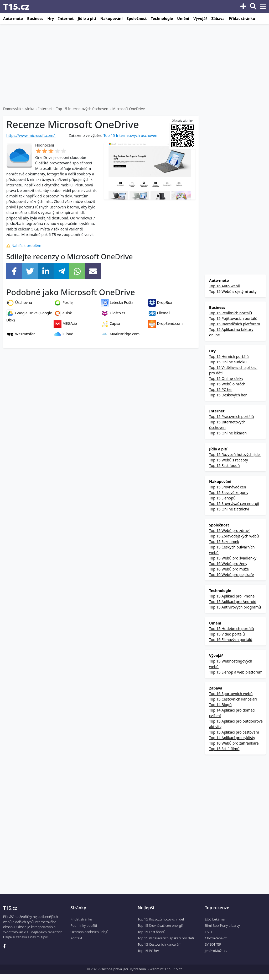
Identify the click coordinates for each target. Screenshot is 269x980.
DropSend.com (165, 323)
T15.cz (16, 6)
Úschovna (19, 302)
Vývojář (200, 18)
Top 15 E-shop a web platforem (236, 672)
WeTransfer (21, 334)
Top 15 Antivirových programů (235, 607)
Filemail (159, 313)
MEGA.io (65, 323)
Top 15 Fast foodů (224, 465)
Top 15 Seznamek (224, 542)
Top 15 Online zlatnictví (229, 509)
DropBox (160, 302)
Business (35, 18)
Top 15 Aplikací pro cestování (234, 732)
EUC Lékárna (215, 919)
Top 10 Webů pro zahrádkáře (234, 743)
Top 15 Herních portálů (229, 356)
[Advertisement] (134, 65)
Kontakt (76, 938)
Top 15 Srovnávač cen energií (234, 504)
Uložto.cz (113, 313)
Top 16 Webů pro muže (229, 569)
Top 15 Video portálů (227, 634)
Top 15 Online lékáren (228, 433)
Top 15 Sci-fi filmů (224, 749)
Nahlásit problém (24, 246)
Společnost (137, 18)
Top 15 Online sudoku (228, 362)
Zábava (218, 18)
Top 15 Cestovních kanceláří (233, 699)
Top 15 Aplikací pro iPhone (232, 596)
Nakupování (112, 18)
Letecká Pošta (117, 302)
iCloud (63, 334)
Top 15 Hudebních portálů (232, 629)
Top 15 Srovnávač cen (228, 487)
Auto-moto (13, 18)
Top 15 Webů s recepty (228, 460)
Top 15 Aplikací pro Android (233, 602)
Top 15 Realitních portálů (231, 313)
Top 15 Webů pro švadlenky (233, 558)
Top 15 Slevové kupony (229, 492)
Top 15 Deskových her (228, 395)
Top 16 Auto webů (225, 286)
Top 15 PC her (221, 389)
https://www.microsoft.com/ (31, 135)
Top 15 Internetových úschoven (82, 109)
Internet (66, 18)
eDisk (63, 313)
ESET (209, 932)
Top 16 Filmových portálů (231, 640)
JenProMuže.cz (216, 951)
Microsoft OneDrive (128, 109)
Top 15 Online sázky (226, 378)
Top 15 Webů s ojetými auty (233, 291)
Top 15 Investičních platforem (235, 324)
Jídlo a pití (87, 18)
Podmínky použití (84, 925)
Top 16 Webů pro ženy (228, 564)
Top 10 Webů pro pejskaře (232, 575)
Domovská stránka (19, 109)
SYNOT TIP (213, 944)
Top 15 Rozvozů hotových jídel (235, 454)
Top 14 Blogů (220, 705)
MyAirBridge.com (120, 334)
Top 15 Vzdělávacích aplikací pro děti (166, 938)
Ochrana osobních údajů (89, 932)
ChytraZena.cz (216, 938)
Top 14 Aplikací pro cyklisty (232, 738)
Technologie (162, 18)
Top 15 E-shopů (222, 498)
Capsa (111, 323)
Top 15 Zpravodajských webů (234, 536)
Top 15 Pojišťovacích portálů (233, 318)
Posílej (64, 302)
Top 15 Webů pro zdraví (229, 531)
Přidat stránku (242, 18)
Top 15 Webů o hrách (227, 384)
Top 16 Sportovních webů (231, 694)
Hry (51, 18)
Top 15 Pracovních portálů (231, 416)
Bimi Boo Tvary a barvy (222, 925)
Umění (183, 18)
